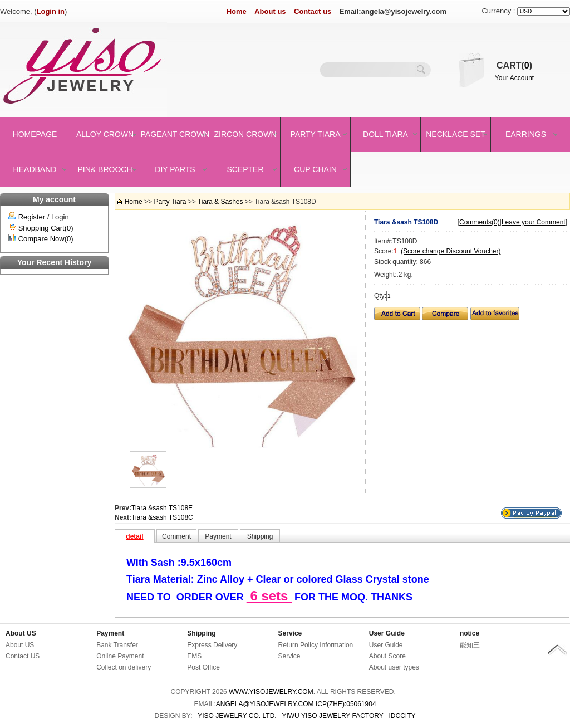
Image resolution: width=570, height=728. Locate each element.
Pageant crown (175, 134)
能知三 (470, 645)
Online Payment (120, 656)
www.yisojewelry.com (271, 692)
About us (270, 11)
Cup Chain (315, 169)
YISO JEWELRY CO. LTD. (237, 716)
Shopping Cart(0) (46, 228)
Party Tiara (316, 134)
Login (60, 217)
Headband (35, 169)
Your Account (514, 78)
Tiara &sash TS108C (162, 517)
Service (290, 633)
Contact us (313, 11)
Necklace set (456, 134)
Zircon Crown (245, 134)
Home (237, 11)
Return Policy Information (316, 645)
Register (32, 217)
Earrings (526, 134)
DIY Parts (175, 169)
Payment (110, 633)
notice (470, 633)
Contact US (23, 656)
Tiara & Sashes (220, 202)
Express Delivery (212, 645)
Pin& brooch (105, 169)
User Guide (387, 633)
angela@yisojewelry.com (265, 704)
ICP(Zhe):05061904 (346, 704)
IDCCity (402, 716)
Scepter (245, 169)
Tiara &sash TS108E (162, 508)
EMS (194, 656)
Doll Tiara (385, 134)
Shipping (201, 633)
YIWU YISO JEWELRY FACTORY (332, 716)
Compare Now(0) (46, 239)
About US (21, 633)
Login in (51, 11)
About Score (387, 656)
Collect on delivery (124, 667)
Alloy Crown (105, 134)
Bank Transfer (117, 645)
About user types (394, 667)
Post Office (203, 667)
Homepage (35, 134)
